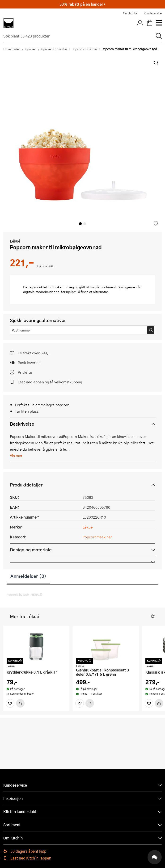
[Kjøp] (20, 703)
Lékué (15, 241)
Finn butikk (130, 13)
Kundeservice (153, 13)
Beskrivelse (22, 424)
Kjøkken (31, 49)
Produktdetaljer (26, 485)
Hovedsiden (12, 49)
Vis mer (16, 455)
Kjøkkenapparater (54, 49)
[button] (156, 224)
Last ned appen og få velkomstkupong (50, 382)
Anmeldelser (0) (28, 576)
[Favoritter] (10, 703)
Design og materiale (31, 550)
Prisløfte (25, 372)
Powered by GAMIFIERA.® (24, 595)
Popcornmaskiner (84, 49)
